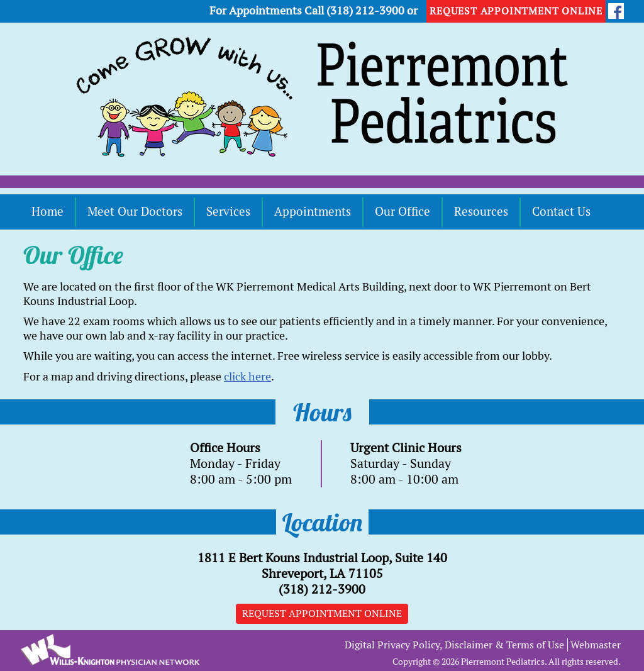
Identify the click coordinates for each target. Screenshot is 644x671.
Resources (481, 212)
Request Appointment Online (322, 613)
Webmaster (596, 645)
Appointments (313, 212)
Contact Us (561, 212)
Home (47, 212)
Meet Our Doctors (135, 212)
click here (247, 376)
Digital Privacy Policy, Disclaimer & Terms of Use (454, 645)
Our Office (402, 212)
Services (228, 212)
